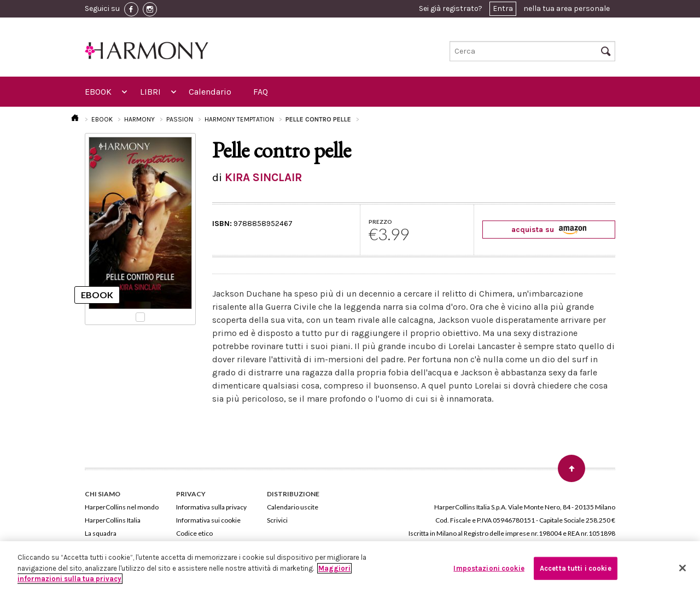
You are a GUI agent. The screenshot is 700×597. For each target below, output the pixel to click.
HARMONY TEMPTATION (239, 119)
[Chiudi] (682, 568)
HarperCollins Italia (113, 520)
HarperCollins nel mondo (122, 507)
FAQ (261, 92)
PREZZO (380, 222)
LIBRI (150, 92)
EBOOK (98, 92)
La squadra (101, 533)
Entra (503, 8)
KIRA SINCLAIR (263, 177)
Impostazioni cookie (489, 568)
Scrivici (277, 520)
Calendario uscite (293, 507)
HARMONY (139, 119)
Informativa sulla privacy (211, 507)
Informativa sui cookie (208, 520)
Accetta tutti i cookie (576, 568)
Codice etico (194, 533)
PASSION (180, 119)
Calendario (210, 92)
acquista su (549, 230)
